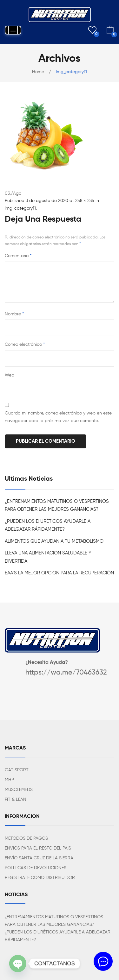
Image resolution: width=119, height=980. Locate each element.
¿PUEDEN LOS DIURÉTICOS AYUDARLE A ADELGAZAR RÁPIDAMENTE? (48, 525)
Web (10, 375)
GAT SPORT (17, 770)
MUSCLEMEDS (19, 790)
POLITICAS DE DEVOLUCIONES (36, 868)
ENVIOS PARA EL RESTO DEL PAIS (38, 848)
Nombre (14, 314)
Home (38, 72)
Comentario (18, 256)
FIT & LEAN (16, 800)
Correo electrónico (25, 345)
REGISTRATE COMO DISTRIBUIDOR (40, 878)
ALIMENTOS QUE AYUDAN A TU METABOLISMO (54, 541)
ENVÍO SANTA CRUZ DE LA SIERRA (39, 858)
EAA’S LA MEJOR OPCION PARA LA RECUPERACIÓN (59, 573)
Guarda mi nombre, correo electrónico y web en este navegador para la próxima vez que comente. (58, 417)
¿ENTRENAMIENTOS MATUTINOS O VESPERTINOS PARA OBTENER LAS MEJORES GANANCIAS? (57, 506)
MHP (9, 780)
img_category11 (20, 208)
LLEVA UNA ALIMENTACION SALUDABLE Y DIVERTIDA (48, 557)
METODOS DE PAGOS (26, 838)
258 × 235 (85, 201)
